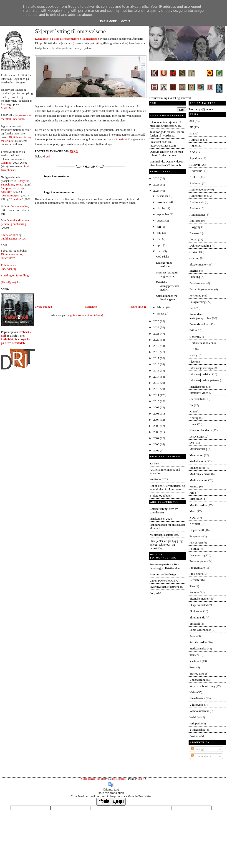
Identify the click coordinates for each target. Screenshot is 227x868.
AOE (193, 152)
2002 (157, 450)
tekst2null (195, 661)
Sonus (19, 184)
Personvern (196, 542)
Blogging (195, 227)
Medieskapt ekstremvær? (164, 535)
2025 (157, 184)
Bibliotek (195, 221)
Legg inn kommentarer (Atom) (85, 315)
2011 (157, 395)
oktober (162, 208)
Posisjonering (198, 555)
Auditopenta (197, 202)
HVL (193, 355)
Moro (193, 511)
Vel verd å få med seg (202, 686)
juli (159, 227)
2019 (157, 346)
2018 (157, 352)
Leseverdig (196, 437)
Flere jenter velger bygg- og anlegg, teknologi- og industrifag (166, 545)
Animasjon (196, 140)
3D (191, 127)
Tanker (194, 655)
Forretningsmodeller (202, 289)
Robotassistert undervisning (9, 267)
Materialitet (196, 455)
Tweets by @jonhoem (202, 109)
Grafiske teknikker (201, 343)
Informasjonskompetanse (204, 380)
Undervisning (198, 680)
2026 (157, 178)
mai (160, 239)
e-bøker (194, 252)
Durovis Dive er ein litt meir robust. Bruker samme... (166, 153)
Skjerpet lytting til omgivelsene (70, 31)
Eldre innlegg (139, 307)
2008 (157, 413)
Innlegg (198, 749)
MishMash (196, 499)
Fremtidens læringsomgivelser (200, 316)
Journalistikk (197, 399)
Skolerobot (196, 611)
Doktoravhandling (200, 246)
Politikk (194, 549)
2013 (157, 383)
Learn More (108, 21)
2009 (157, 407)
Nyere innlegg (43, 307)
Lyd (48, 157)
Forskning (195, 295)
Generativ (195, 337)
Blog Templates (119, 779)
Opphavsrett (197, 530)
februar (162, 307)
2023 (157, 321)
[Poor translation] (118, 802)
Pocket (141, 779)
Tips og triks (197, 674)
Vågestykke (196, 705)
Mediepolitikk (198, 468)
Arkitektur (196, 171)
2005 (157, 432)
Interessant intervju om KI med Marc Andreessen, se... (166, 124)
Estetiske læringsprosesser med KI (168, 286)
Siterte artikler (9, 235)
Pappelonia (8, 184)
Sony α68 (155, 593)
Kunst (193, 424)
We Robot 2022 (159, 479)
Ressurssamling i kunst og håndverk (187, 96)
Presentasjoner (198, 561)
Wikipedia (196, 723)
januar (161, 313)
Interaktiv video (199, 393)
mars (160, 251)
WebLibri (195, 717)
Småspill (195, 624)
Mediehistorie (198, 461)
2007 (157, 420)
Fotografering (198, 302)
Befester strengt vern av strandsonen (164, 511)
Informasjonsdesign (201, 368)
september (163, 214)
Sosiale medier (198, 642)
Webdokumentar (199, 711)
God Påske (162, 256)
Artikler (194, 177)
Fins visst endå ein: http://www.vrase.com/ (163, 144)
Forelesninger (198, 283)
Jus (191, 405)
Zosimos (6, 163)
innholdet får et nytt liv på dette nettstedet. (15, 341)
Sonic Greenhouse (200, 630)
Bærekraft (195, 233)
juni (160, 233)
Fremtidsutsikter (199, 324)
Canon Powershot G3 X (164, 581)
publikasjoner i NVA (13, 238)
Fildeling (195, 277)
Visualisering (197, 698)
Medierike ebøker (200, 474)
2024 (157, 191)
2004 (157, 438)
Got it (126, 21)
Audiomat (195, 183)
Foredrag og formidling (15, 275)
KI (191, 411)
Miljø (193, 493)
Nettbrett (195, 524)
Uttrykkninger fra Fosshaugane (166, 297)
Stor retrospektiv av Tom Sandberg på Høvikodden (165, 566)
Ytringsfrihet (197, 730)
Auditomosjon (10, 195)
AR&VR (195, 165)
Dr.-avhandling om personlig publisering (15, 222)
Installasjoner (197, 387)
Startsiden (91, 307)
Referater (195, 580)
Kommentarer (201, 756)
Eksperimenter (198, 264)
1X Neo (154, 463)
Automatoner (197, 215)
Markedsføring (198, 449)
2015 (157, 370)
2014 (157, 377)
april (160, 245)
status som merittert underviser (16, 117)
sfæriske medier (19, 206)
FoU (192, 308)
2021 (157, 334)
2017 (157, 358)
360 (192, 121)
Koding (194, 418)
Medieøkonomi (198, 480)
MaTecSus (7, 108)
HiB (192, 349)
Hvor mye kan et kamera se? (166, 587)
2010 (157, 401)
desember (163, 196)
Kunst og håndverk (201, 430)
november (163, 202)
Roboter (194, 592)
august (161, 220)
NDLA (194, 518)
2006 (157, 426)
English (194, 271)
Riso (192, 586)
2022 (157, 327)
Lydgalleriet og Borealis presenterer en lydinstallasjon (67, 39)
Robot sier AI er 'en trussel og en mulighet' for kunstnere (167, 488)
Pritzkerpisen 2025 (161, 519)
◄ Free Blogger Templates (92, 779)
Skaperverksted (199, 605)
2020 (157, 340)
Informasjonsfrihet (201, 374)
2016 (157, 364)
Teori (193, 667)
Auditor (194, 208)
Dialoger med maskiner (164, 264)
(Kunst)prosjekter (11, 282)
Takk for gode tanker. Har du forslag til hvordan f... (167, 134)
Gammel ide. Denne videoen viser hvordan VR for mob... (167, 163)
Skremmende (197, 617)
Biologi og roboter (161, 496)
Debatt (193, 239)
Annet (193, 146)
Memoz (194, 486)
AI (191, 133)
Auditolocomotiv (200, 189)
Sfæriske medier (199, 599)
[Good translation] (104, 802)
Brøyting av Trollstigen (163, 574)
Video (193, 692)
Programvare (197, 568)
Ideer (193, 362)
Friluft (193, 330)
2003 (157, 444)
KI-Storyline (22, 181)
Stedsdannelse (198, 648)
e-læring (194, 258)
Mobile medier (198, 505)
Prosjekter (195, 574)
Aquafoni (16, 199)
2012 (157, 389)
